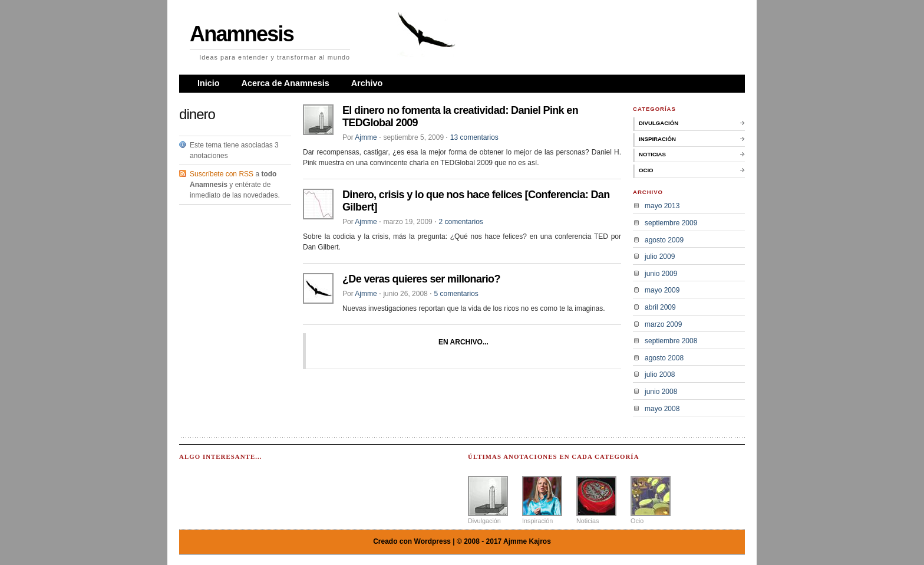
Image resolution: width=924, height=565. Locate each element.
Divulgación (659, 123)
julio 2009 (660, 257)
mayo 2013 (662, 206)
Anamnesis (242, 34)
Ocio (646, 170)
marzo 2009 (663, 324)
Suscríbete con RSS (222, 174)
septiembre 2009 (671, 223)
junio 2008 (661, 392)
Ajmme (366, 137)
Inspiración (657, 139)
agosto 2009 (664, 240)
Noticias (652, 154)
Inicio (209, 83)
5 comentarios (456, 294)
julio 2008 (660, 375)
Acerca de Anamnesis (286, 83)
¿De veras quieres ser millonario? (421, 279)
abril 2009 (660, 307)
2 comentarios (461, 222)
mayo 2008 (662, 409)
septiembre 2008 (671, 341)
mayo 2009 (662, 290)
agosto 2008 (664, 358)
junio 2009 (661, 274)
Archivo (367, 83)
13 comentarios (474, 137)
